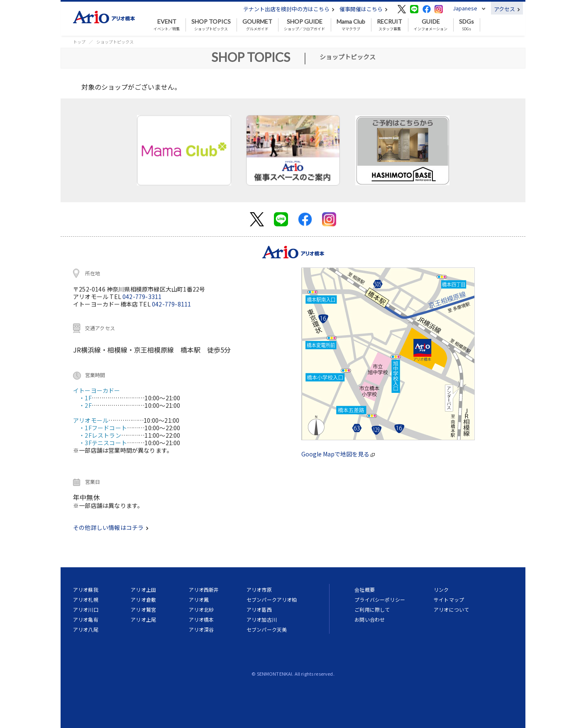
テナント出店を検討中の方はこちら (289, 9)
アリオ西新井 (204, 590)
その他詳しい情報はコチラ (111, 527)
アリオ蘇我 (86, 590)
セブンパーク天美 (267, 629)
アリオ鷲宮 (143, 609)
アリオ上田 (143, 590)
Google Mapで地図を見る (338, 454)
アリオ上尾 (143, 619)
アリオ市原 (259, 590)
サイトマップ (449, 599)
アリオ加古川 (262, 619)
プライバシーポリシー (380, 599)
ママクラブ (351, 25)
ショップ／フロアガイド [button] (304, 25)
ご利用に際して (372, 609)
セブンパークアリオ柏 (272, 599)
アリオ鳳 (199, 599)
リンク (441, 590)
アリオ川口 (86, 609)
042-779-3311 (142, 297)
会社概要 (365, 590)
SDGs (466, 25)
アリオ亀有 (86, 619)
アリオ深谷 (201, 629)
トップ (79, 42)
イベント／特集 (167, 25)
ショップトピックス (211, 25)
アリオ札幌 (86, 599)
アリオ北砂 (201, 609)
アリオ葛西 (259, 609)
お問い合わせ (370, 619)
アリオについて (451, 609)
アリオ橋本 (201, 619)
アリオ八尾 (86, 629)
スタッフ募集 (389, 25)
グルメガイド (257, 25)
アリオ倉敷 (143, 599)
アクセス (507, 9)
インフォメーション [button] (431, 25)
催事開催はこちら (364, 9)
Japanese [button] (465, 8)
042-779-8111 (171, 304)
